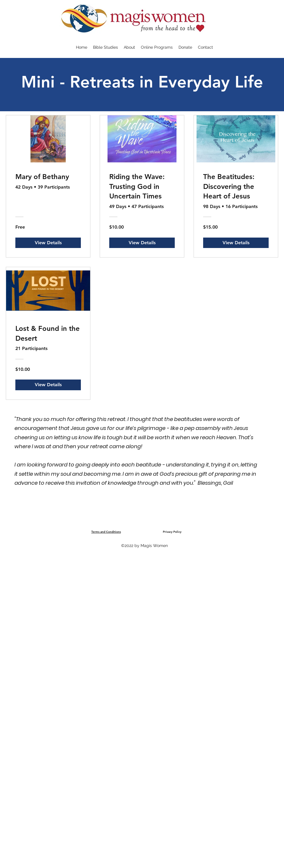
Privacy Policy (172, 532)
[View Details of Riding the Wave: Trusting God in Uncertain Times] (142, 243)
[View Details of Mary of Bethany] (48, 243)
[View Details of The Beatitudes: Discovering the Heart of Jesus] (236, 243)
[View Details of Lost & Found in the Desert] (48, 385)
